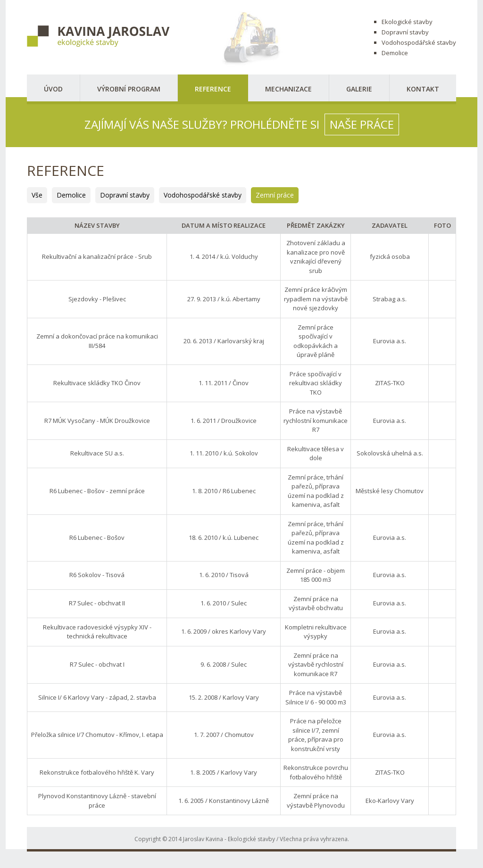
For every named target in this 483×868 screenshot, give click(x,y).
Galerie (359, 89)
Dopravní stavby (125, 195)
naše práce (362, 124)
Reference (213, 89)
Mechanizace (288, 89)
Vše (37, 195)
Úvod (53, 89)
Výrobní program (129, 89)
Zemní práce (275, 195)
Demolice (71, 195)
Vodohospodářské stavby (203, 195)
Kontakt (423, 89)
